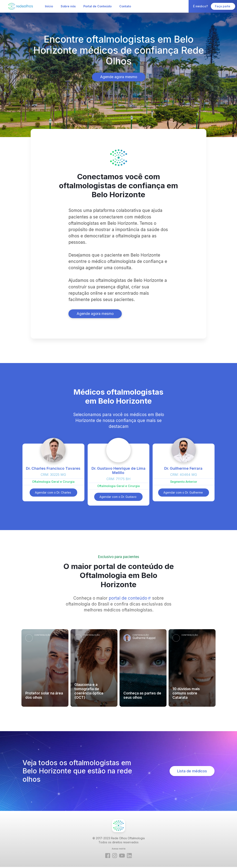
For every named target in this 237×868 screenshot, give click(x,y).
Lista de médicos (192, 771)
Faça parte (223, 6)
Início (49, 6)
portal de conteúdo (128, 598)
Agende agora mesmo (119, 77)
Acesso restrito (119, 849)
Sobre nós (68, 6)
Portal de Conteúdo (97, 6)
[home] (21, 6)
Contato (125, 6)
